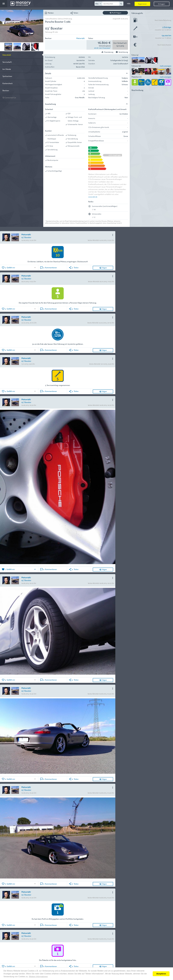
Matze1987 (80, 38)
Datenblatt (7, 55)
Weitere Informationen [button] (38, 977)
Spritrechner (7, 76)
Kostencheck (8, 83)
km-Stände (7, 69)
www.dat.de (93, 197)
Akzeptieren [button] (161, 974)
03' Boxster (26, 237)
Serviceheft (7, 62)
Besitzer (6, 90)
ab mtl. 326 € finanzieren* (102, 48)
